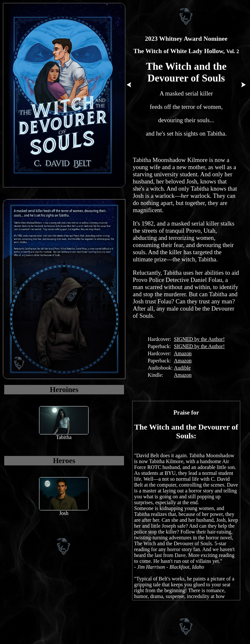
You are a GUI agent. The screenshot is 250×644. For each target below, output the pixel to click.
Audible (182, 368)
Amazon (183, 353)
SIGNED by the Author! (199, 339)
